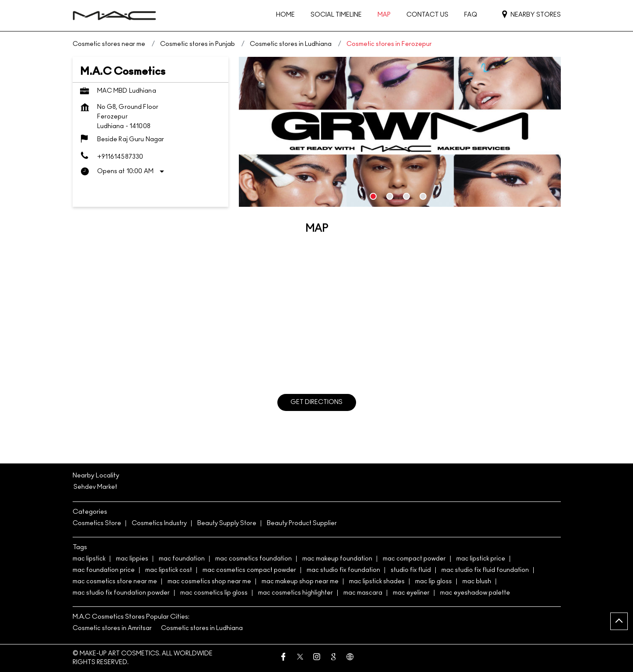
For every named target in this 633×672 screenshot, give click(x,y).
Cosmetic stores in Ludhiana (202, 628)
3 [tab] (406, 196)
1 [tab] (373, 196)
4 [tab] (423, 196)
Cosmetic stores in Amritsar (112, 628)
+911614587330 (120, 157)
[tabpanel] (400, 132)
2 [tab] (390, 196)
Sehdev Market (95, 487)
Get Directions (316, 402)
